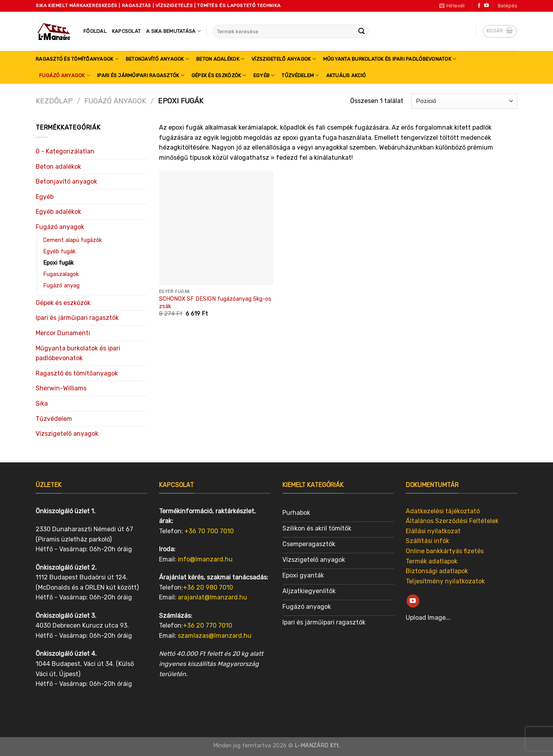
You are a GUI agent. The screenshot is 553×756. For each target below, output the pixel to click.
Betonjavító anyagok (157, 59)
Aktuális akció (346, 75)
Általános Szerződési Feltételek (452, 521)
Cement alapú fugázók (72, 240)
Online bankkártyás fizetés (445, 551)
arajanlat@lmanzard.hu (212, 597)
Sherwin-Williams (61, 388)
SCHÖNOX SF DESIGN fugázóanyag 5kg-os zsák (215, 303)
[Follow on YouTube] (486, 6)
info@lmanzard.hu (205, 559)
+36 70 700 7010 (209, 531)
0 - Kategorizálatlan (65, 151)
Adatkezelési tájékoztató (443, 511)
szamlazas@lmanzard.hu (215, 636)
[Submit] (361, 31)
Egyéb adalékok (58, 212)
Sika (42, 403)
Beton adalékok (220, 59)
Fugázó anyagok (65, 75)
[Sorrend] (464, 101)
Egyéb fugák (59, 252)
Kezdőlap (54, 101)
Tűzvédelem (300, 75)
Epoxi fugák (58, 263)
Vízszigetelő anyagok (284, 59)
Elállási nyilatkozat (433, 531)
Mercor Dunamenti (63, 333)
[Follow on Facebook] (479, 6)
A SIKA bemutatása (173, 31)
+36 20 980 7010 (208, 587)
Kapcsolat (126, 31)
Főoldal (95, 31)
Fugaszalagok (61, 274)
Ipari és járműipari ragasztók (141, 75)
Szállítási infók (427, 541)
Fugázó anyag (61, 286)
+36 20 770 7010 (208, 625)
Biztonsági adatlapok (437, 571)
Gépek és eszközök (219, 75)
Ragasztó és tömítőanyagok (77, 59)
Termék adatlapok (432, 561)
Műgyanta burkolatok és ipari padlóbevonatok (390, 59)
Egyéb (264, 75)
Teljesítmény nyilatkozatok (445, 581)
